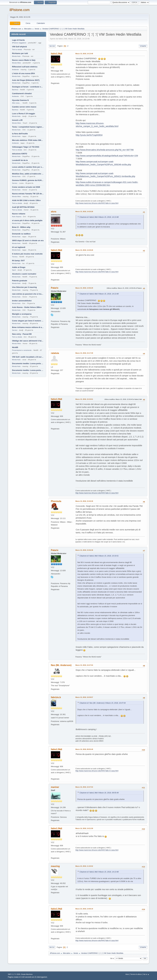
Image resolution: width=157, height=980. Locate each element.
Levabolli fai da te (20, 160)
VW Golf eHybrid (19, 47)
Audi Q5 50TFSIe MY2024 (23, 207)
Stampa (143, 46)
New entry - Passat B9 (22, 334)
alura (54, 212)
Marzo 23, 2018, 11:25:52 (84, 866)
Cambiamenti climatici (22, 93)
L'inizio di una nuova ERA (23, 73)
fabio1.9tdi (56, 54)
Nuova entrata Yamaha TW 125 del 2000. (28, 194)
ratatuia (55, 353)
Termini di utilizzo (136, 974)
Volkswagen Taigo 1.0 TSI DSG (26, 147)
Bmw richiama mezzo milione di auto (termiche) (28, 327)
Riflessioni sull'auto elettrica (25, 67)
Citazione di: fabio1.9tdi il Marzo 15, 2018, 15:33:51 (99, 556)
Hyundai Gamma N (20, 100)
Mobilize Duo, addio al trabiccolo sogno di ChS (28, 174)
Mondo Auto (16, 56)
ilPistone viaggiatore (19, 43)
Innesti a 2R (17, 120)
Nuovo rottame (19, 214)
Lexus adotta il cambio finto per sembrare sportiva (28, 167)
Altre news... (16, 103)
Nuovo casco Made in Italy (24, 60)
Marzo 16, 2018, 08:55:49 (84, 749)
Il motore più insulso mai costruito (27, 254)
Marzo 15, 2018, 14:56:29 (84, 288)
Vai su (52, 947)
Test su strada (17, 50)
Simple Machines (27, 974)
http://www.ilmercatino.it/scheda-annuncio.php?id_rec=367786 (105, 150)
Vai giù (52, 46)
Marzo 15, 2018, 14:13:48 (84, 54)
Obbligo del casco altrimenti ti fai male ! (28, 341)
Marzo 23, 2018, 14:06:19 (84, 909)
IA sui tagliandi (19, 247)
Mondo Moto (16, 63)
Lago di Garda (18, 40)
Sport (14, 270)
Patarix (55, 288)
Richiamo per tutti (20, 53)
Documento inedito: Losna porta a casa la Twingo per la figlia (28, 363)
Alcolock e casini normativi (24, 274)
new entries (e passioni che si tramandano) (28, 294)
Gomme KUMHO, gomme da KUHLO (28, 180)
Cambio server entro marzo (24, 107)
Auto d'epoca (17, 217)
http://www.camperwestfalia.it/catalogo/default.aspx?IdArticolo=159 (107, 156)
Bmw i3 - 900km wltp (21, 227)
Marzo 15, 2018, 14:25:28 (84, 212)
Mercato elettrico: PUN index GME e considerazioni (28, 140)
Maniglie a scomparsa (22, 314)
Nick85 (15, 347)
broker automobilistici (22, 301)
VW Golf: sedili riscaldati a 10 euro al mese (28, 357)
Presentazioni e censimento (22, 350)
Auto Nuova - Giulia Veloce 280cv (27, 307)
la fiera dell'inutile (20, 134)
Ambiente (15, 70)
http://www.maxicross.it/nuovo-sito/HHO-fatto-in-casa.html (97, 203)
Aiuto (127, 974)
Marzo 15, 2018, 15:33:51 (84, 399)
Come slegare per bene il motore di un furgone (28, 321)
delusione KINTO (20, 154)
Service (15, 183)
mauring (55, 866)
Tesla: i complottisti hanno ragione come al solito (28, 127)
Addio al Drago (19, 267)
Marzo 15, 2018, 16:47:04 (84, 665)
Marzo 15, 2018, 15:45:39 (84, 501)
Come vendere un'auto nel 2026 (26, 187)
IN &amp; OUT (18, 261)
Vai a (112, 958)
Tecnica (15, 257)
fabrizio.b (56, 697)
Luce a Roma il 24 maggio (24, 114)
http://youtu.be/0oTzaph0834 (89, 135)
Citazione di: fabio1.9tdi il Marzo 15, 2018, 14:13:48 (99, 217)
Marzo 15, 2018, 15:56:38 (84, 550)
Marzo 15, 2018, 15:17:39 (84, 353)
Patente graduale (20, 281)
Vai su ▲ (146, 974)
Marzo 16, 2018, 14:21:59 (84, 828)
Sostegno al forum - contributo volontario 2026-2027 (28, 87)
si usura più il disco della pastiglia (27, 220)
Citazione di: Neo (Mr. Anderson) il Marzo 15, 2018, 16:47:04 (103, 703)
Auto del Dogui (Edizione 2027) (26, 80)
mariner (55, 787)
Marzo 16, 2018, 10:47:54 (84, 787)
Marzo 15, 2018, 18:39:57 (84, 697)
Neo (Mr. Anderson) (61, 665)
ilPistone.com (20, 10)
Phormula (56, 501)
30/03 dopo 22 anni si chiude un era (28, 240)
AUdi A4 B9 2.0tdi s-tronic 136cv (26, 200)
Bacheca (15, 90)
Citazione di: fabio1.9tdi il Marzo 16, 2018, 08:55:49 (99, 793)
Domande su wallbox (21, 234)
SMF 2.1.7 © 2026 (14, 974)
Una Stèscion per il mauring (24, 287)
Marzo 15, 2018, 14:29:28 (84, 250)
